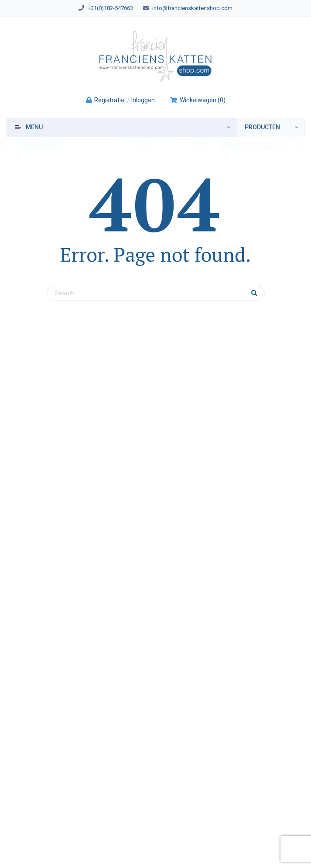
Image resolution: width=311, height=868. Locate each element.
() (198, 100)
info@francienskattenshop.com (192, 8)
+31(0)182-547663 (110, 8)
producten (262, 127)
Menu (34, 127)
